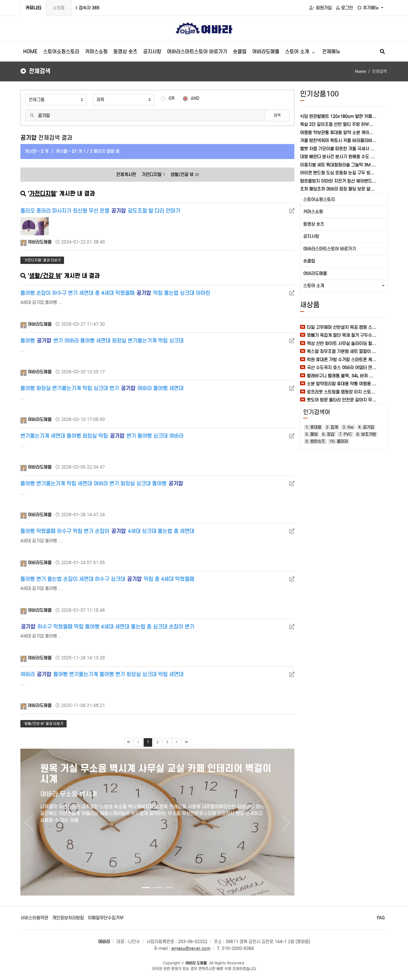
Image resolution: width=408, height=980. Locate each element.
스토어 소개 (298, 52)
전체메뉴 (331, 52)
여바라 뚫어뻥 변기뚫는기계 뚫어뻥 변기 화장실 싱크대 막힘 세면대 (102, 674)
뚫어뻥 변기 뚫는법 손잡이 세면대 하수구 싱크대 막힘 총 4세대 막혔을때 (107, 579)
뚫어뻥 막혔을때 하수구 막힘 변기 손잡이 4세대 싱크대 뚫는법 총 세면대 (107, 531)
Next (286, 823)
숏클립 (240, 52)
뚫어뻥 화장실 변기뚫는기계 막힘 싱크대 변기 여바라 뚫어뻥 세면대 (102, 388)
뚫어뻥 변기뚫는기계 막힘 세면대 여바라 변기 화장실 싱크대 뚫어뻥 (102, 483)
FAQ (381, 918)
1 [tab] (145, 890)
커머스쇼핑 (96, 52)
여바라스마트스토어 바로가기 (197, 52)
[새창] (292, 211)
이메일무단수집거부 (106, 918)
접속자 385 (88, 8)
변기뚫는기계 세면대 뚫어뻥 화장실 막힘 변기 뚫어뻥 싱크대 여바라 (102, 436)
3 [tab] (167, 890)
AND (191, 98)
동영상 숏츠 (125, 52)
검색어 (21, 90)
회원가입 (320, 8)
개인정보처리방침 (68, 918)
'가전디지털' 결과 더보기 (42, 260)
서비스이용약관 (34, 918)
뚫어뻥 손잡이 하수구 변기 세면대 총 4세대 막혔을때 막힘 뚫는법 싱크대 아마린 (115, 293)
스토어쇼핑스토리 (61, 52)
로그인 (345, 8)
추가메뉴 (369, 8)
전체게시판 (126, 174)
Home (361, 71)
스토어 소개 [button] (314, 286)
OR (168, 98)
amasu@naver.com (191, 948)
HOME (30, 52)
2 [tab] (156, 890)
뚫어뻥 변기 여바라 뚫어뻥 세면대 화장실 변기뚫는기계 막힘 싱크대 (102, 341)
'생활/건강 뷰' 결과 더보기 (43, 724)
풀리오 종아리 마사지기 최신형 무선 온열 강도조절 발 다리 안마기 (100, 211)
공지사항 (152, 52)
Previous (29, 823)
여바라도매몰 (266, 52)
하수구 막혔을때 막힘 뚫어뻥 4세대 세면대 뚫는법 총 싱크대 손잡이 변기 (108, 627)
